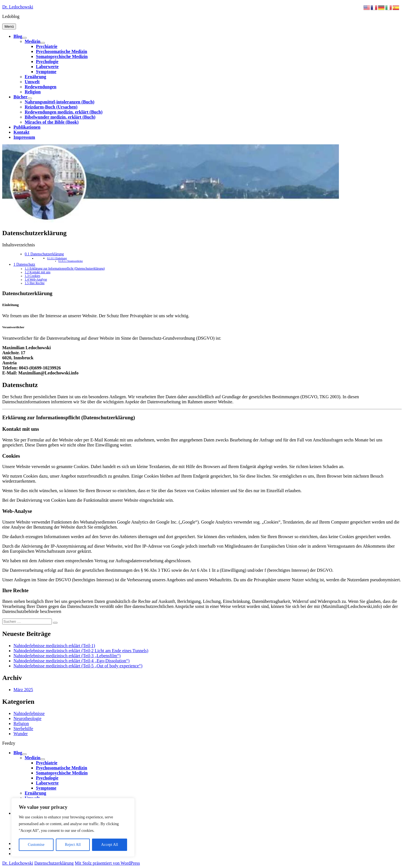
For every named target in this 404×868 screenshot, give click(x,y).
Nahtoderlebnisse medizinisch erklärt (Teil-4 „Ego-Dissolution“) (72, 661)
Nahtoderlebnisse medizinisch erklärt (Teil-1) (54, 646)
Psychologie (47, 62)
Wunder (21, 734)
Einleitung (57, 258)
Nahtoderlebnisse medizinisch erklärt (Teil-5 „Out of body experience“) (78, 666)
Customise (36, 845)
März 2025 (23, 690)
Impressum (24, 137)
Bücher (20, 97)
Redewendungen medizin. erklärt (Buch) (64, 112)
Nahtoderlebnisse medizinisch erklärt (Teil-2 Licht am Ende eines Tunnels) (81, 651)
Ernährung (35, 77)
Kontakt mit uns (38, 272)
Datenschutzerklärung (44, 254)
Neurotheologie (27, 718)
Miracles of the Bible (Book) (52, 122)
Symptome (46, 72)
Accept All (109, 845)
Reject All (73, 845)
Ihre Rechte (35, 283)
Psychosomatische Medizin (62, 51)
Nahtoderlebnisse (29, 713)
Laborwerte (47, 67)
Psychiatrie (47, 46)
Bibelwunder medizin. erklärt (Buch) (60, 117)
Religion (33, 92)
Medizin (33, 41)
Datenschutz (24, 264)
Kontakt (21, 132)
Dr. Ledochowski (18, 7)
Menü (9, 26)
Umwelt (32, 82)
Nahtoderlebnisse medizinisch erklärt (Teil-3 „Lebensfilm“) (67, 656)
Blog (18, 36)
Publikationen (27, 127)
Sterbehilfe (23, 729)
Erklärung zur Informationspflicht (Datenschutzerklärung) (65, 269)
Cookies (32, 276)
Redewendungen (41, 87)
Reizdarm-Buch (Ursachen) (51, 107)
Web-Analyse (36, 280)
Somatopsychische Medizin (62, 56)
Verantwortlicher (71, 261)
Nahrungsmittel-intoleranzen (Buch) (59, 102)
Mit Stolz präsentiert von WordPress (107, 863)
